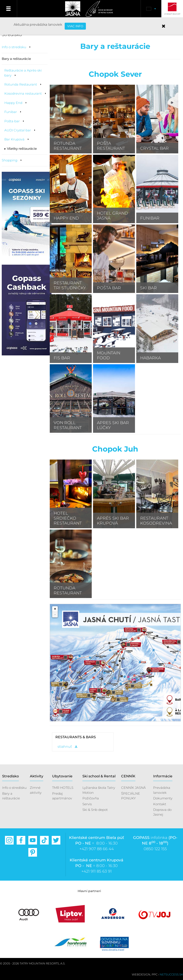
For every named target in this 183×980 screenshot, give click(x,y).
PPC (155, 974)
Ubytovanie (62, 776)
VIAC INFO (75, 26)
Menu (9, 9)
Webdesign (141, 974)
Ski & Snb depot (95, 810)
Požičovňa (91, 798)
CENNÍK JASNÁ (133, 788)
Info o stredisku (14, 788)
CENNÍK (128, 776)
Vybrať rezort (172, 14)
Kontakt (160, 804)
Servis (87, 804)
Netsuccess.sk (171, 974)
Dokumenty (163, 798)
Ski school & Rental (99, 776)
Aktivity (37, 776)
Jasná (72, 9)
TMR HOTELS (63, 788)
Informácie (163, 776)
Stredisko (10, 776)
